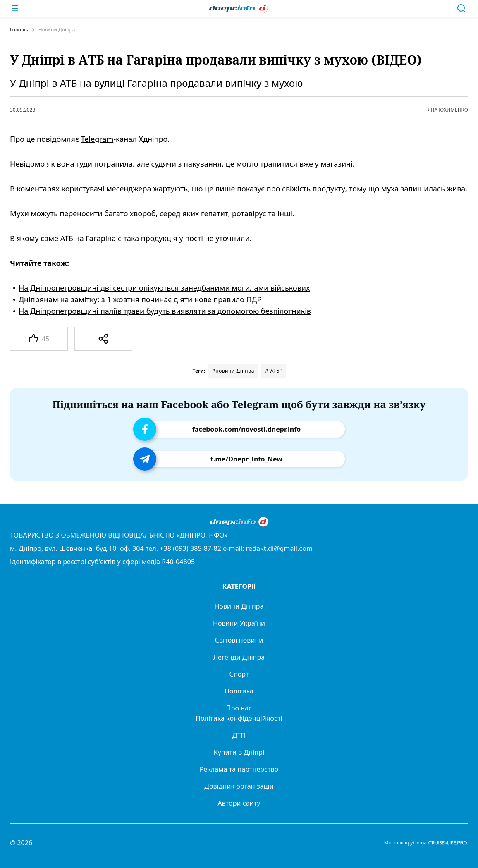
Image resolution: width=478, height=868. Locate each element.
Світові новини (239, 640)
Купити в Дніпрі (239, 752)
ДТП (239, 735)
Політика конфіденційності (239, 718)
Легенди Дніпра (239, 657)
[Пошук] (461, 8)
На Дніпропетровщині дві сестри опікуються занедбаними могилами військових (164, 288)
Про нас (239, 708)
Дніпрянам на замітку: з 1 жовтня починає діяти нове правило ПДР (140, 299)
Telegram (97, 139)
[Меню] (15, 8)
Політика (239, 691)
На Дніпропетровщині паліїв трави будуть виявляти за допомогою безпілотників (165, 311)
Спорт (239, 674)
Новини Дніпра (239, 606)
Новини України (239, 623)
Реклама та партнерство (239, 769)
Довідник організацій (239, 786)
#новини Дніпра (233, 371)
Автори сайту (239, 803)
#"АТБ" (274, 371)
